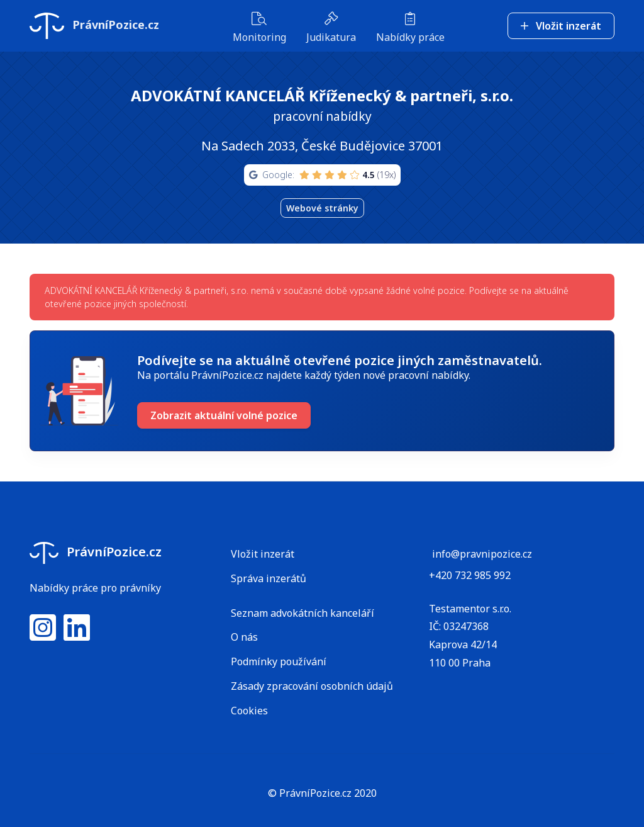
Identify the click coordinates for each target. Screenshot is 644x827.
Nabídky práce (410, 28)
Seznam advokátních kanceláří (303, 613)
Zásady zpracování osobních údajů (312, 686)
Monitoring (259, 28)
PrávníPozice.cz (94, 26)
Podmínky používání (279, 661)
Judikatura (331, 28)
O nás (244, 637)
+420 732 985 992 (470, 575)
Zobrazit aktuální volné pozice (224, 415)
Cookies (249, 711)
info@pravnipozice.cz (482, 554)
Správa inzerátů (269, 578)
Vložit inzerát (561, 26)
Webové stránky (322, 208)
